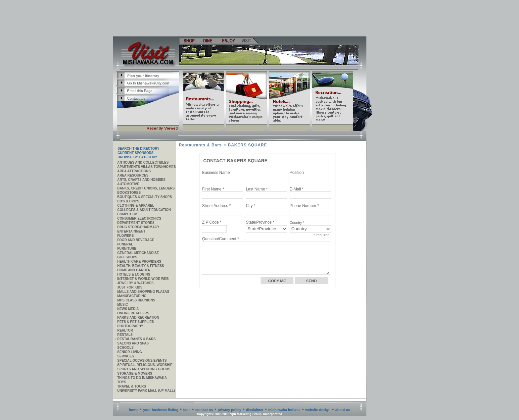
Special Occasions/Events (142, 361)
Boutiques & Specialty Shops (144, 197)
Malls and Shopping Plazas (143, 292)
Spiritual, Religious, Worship (145, 365)
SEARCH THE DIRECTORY (138, 149)
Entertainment (131, 231)
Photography (130, 326)
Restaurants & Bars (136, 339)
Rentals (125, 335)
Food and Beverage (136, 240)
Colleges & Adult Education (144, 210)
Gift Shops (127, 257)
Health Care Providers (139, 262)
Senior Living (129, 352)
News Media (128, 309)
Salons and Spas (133, 343)
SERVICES (125, 356)
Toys (122, 382)
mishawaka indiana (284, 410)
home (134, 410)
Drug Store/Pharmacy (138, 227)
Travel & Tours (132, 386)
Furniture (127, 249)
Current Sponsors (135, 153)
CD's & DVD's (128, 201)
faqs (187, 410)
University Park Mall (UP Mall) (146, 391)
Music (122, 305)
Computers (128, 214)
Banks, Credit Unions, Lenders (146, 188)
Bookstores (129, 193)
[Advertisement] (240, 18)
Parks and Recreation (138, 317)
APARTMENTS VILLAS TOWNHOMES (146, 167)
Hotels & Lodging (134, 274)
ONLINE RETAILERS (133, 313)
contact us (204, 410)
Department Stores (136, 223)
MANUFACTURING (132, 296)
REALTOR (125, 330)
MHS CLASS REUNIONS (136, 300)
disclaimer (255, 410)
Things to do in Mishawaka (142, 378)
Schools (125, 348)
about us (343, 410)
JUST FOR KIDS (130, 287)
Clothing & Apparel (136, 206)
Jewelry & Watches (135, 283)
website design (318, 410)
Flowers (125, 236)
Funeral (125, 244)
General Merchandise (138, 253)
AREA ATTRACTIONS (134, 171)
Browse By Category (137, 157)
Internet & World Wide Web (143, 279)
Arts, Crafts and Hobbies (141, 180)
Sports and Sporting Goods (144, 369)
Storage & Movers (135, 373)
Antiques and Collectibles (143, 162)
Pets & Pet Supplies (136, 322)
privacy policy (230, 410)
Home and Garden (134, 270)
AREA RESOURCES (133, 175)
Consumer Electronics (139, 218)
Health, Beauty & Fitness (141, 266)
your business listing (161, 410)
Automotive (128, 184)
